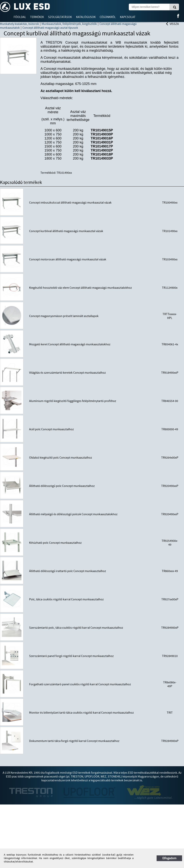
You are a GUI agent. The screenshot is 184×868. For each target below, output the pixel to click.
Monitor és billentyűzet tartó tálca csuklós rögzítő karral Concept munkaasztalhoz (81, 713)
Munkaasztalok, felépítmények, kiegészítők (69, 24)
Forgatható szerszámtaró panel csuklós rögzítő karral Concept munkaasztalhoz (80, 684)
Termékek (37, 17)
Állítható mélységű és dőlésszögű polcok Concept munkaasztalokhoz (73, 514)
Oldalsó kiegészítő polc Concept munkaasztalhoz (61, 458)
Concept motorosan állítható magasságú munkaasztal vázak (68, 259)
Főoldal (20, 17)
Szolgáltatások (60, 17)
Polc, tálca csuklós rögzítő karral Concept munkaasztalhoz (66, 599)
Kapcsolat (128, 17)
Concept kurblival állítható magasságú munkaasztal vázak (66, 231)
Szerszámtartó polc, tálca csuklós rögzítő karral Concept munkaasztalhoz (76, 628)
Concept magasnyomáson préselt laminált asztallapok (64, 316)
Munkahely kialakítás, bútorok (19, 24)
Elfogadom (169, 858)
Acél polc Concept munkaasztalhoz (51, 429)
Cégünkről (108, 17)
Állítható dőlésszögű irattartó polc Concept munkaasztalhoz (68, 571)
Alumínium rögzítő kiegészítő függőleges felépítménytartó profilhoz (73, 401)
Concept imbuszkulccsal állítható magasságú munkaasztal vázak (70, 203)
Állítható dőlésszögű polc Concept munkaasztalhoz (62, 486)
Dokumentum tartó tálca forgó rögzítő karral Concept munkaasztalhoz (74, 741)
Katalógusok (86, 17)
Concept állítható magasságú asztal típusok (50, 28)
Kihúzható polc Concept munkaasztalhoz (55, 543)
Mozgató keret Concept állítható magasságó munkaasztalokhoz (70, 344)
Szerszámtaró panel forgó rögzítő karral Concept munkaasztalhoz (71, 656)
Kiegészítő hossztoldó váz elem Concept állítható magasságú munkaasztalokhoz (80, 288)
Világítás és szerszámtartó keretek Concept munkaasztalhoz (67, 373)
